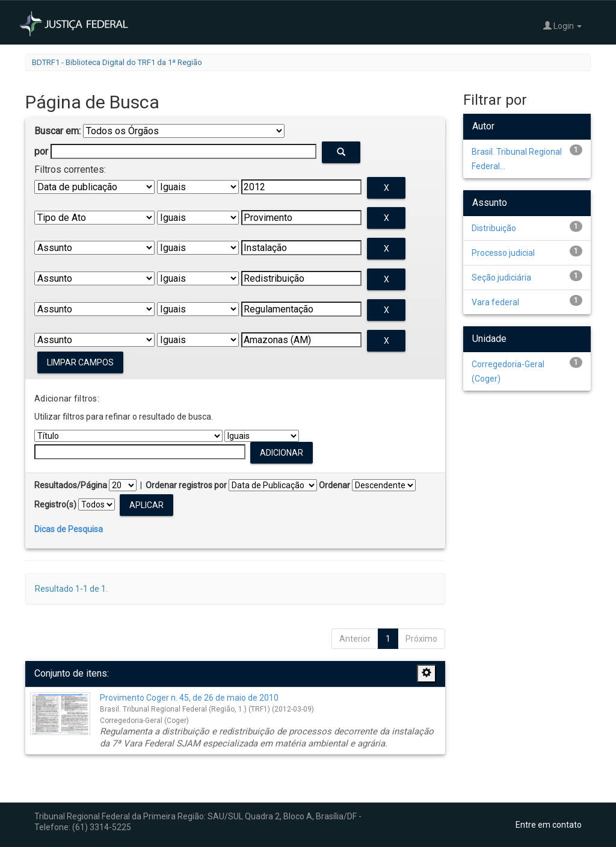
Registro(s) (55, 504)
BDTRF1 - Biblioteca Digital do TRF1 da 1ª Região (117, 62)
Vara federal (495, 302)
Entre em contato (549, 825)
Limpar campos (80, 362)
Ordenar (334, 485)
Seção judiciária (501, 278)
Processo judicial (503, 253)
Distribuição (494, 228)
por (41, 151)
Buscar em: (57, 131)
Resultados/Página (71, 485)
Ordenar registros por (186, 485)
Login (562, 26)
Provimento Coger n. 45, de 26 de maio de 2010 (189, 698)
